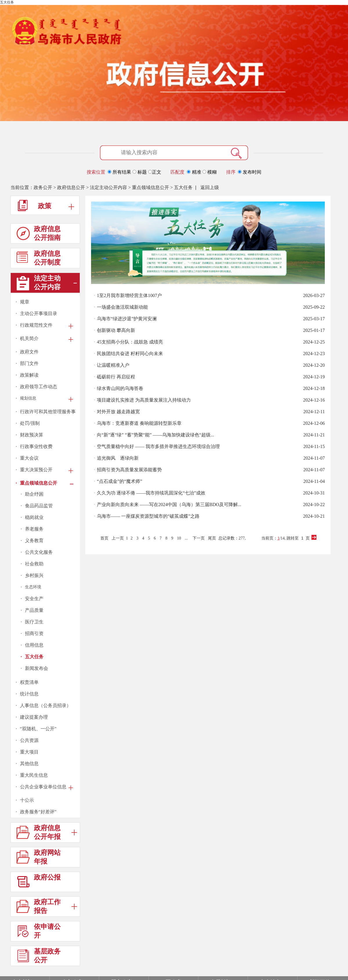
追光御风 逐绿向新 (118, 458)
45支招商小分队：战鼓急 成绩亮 (130, 342)
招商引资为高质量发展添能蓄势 (129, 470)
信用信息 (34, 645)
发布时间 (250, 172)
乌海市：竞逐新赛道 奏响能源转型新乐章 (139, 423)
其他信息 (29, 764)
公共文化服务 (39, 552)
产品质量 (34, 610)
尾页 (212, 538)
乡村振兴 (34, 575)
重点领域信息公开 (151, 187)
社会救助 (34, 564)
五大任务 (183, 187)
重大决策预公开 (36, 470)
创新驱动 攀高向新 (116, 330)
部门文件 (29, 363)
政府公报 (39, 883)
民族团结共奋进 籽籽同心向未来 (130, 354)
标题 (140, 172)
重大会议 (29, 458)
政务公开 (43, 187)
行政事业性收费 (36, 446)
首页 (104, 538)
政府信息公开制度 (39, 259)
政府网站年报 (39, 858)
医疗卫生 (34, 622)
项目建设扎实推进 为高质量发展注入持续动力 (144, 400)
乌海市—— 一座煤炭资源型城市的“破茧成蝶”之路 (148, 516)
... (186, 538)
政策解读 (29, 375)
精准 (195, 172)
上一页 (118, 538)
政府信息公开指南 (39, 234)
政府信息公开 (71, 187)
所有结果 (120, 172)
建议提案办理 (34, 717)
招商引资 (34, 633)
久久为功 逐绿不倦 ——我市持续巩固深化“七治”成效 (151, 493)
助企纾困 (34, 494)
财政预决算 (32, 435)
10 (179, 538)
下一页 (199, 538)
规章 (25, 302)
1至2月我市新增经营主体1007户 (129, 295)
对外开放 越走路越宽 (118, 412)
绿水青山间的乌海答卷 (120, 388)
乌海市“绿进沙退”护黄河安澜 (127, 319)
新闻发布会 (37, 668)
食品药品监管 (39, 506)
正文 (155, 172)
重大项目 (29, 752)
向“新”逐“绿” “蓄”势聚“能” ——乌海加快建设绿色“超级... (155, 435)
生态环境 (33, 587)
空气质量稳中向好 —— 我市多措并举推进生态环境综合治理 (158, 446)
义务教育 (34, 541)
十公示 (27, 800)
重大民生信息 (34, 775)
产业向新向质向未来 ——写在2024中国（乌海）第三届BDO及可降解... (169, 505)
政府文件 (29, 352)
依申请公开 (39, 932)
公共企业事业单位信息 (43, 787)
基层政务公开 (39, 957)
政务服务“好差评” (38, 812)
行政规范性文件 (36, 325)
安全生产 (34, 599)
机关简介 (29, 338)
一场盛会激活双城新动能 (122, 307)
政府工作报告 (47, 908)
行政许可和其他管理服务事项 (48, 412)
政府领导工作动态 (39, 387)
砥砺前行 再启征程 (116, 377)
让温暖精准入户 (113, 365)
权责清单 (29, 682)
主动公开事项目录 (39, 313)
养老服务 (34, 529)
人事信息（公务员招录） (46, 705)
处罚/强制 (30, 423)
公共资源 (29, 740)
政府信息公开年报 (47, 834)
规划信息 (28, 398)
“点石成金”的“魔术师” (119, 481)
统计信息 (29, 694)
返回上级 (210, 187)
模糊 (210, 172)
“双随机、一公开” (38, 729)
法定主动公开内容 (108, 187)
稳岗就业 (34, 517)
